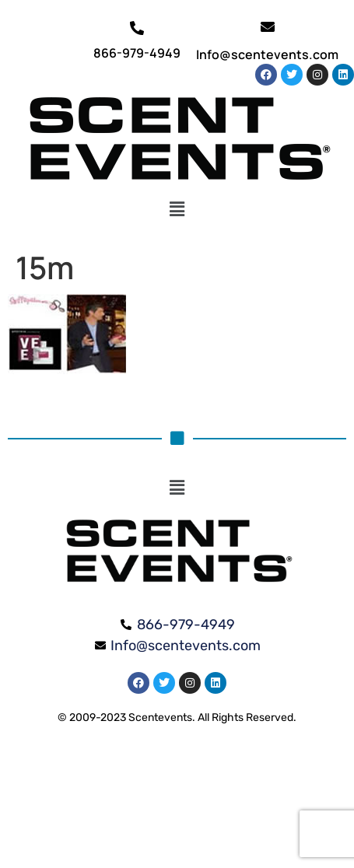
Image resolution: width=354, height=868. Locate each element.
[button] (177, 209)
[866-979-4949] (137, 28)
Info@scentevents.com (267, 54)
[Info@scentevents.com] (268, 26)
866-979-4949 (137, 53)
